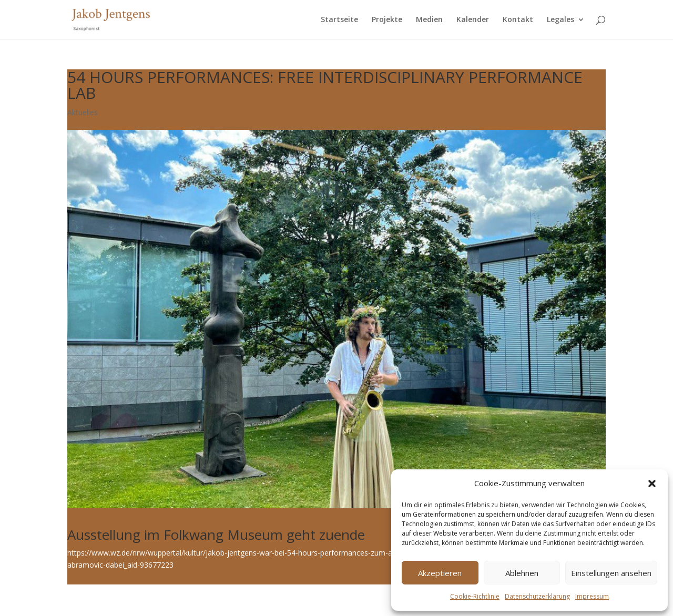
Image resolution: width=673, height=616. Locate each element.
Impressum (592, 596)
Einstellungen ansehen (611, 573)
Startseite (339, 20)
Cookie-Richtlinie (475, 596)
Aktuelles (83, 112)
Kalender (473, 20)
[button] (652, 484)
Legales (560, 20)
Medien (429, 20)
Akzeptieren (440, 573)
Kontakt (518, 20)
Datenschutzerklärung (537, 596)
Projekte (387, 20)
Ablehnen (522, 573)
